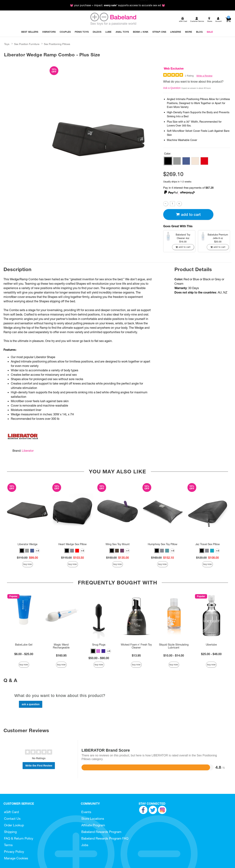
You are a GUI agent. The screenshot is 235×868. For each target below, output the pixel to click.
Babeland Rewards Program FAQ (105, 838)
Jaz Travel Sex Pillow (208, 544)
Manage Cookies (16, 858)
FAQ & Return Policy (19, 838)
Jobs (85, 845)
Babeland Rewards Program (101, 832)
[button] (168, 161)
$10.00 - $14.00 (174, 655)
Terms (8, 845)
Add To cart (188, 214)
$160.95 (61, 655)
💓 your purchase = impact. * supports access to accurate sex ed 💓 (117, 5)
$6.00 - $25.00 (24, 654)
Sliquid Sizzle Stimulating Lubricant (174, 646)
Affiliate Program (93, 825)
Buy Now (28, 564)
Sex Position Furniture (27, 44)
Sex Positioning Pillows (57, 44)
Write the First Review (39, 766)
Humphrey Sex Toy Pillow (163, 544)
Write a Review (204, 76)
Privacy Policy (14, 852)
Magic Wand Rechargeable (61, 646)
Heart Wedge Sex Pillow (73, 544)
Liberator (28, 451)
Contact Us (12, 819)
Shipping (10, 832)
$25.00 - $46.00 (211, 654)
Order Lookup (14, 825)
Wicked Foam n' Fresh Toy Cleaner (136, 646)
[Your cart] (228, 20)
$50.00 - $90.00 (99, 658)
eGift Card (11, 812)
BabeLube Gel (24, 645)
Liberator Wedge (28, 544)
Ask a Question (172, 88)
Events (86, 812)
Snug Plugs (99, 645)
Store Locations (93, 819)
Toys (7, 44)
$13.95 (136, 655)
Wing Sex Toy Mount (118, 544)
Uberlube (211, 645)
